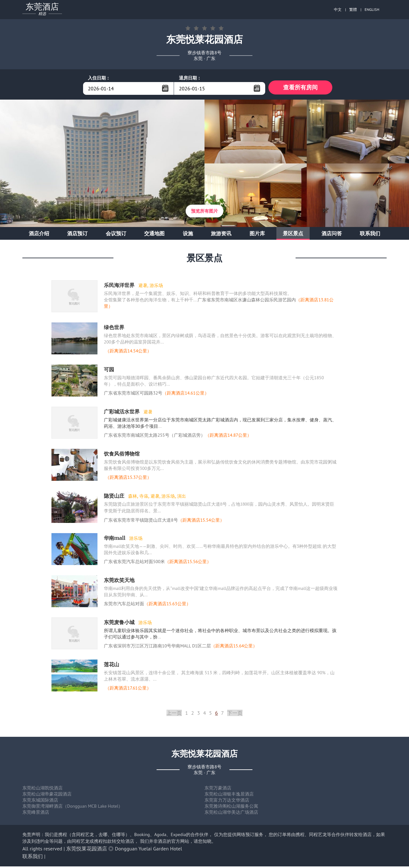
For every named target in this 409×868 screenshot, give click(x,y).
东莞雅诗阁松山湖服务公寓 (231, 808)
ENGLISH (372, 9)
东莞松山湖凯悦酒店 (42, 789)
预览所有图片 (204, 213)
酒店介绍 (39, 235)
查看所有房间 (300, 88)
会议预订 (116, 235)
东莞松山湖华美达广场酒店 (231, 814)
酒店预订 (77, 235)
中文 (338, 9)
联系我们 (370, 235)
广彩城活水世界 (122, 413)
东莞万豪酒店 (218, 789)
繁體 (353, 9)
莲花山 (112, 666)
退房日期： (190, 78)
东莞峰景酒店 (36, 814)
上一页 (174, 714)
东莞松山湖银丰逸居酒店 (229, 796)
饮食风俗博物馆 (122, 455)
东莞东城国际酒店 (40, 802)
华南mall (115, 540)
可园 (109, 371)
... (165, 88)
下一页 (235, 714)
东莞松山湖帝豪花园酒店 (47, 796)
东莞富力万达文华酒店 (227, 802)
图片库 (257, 235)
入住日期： (99, 78)
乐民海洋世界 (120, 287)
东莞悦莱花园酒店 (87, 850)
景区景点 (293, 235)
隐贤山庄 (115, 497)
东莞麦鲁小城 (120, 624)
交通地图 (154, 235)
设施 (188, 235)
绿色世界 (114, 329)
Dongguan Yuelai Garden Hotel (149, 850)
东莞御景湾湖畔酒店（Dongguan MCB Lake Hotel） (73, 808)
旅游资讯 (221, 235)
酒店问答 (332, 235)
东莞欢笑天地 (119, 582)
